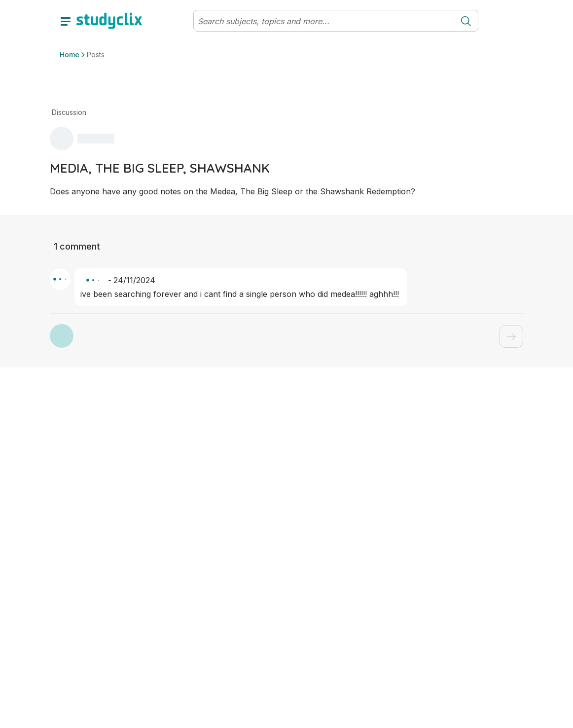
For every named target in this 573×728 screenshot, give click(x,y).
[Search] (324, 21)
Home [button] (70, 55)
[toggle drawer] (66, 21)
